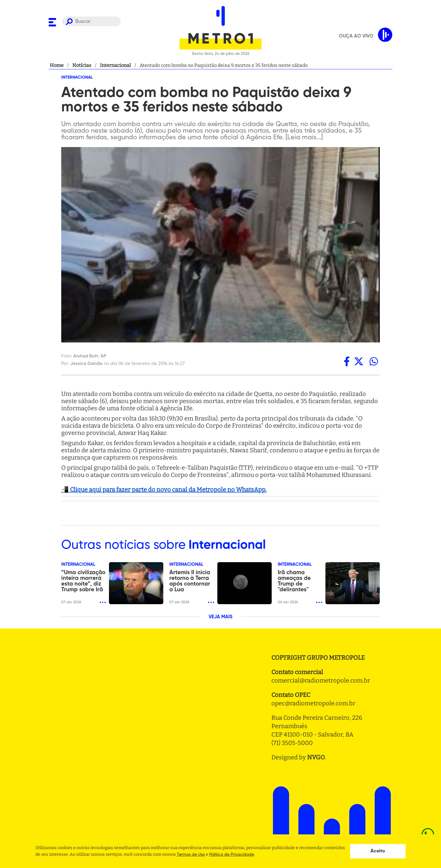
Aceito (378, 851)
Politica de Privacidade (232, 854)
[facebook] (347, 361)
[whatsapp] (374, 361)
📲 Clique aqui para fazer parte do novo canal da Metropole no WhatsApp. (164, 490)
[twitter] (359, 361)
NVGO (316, 757)
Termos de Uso (191, 854)
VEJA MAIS (220, 617)
